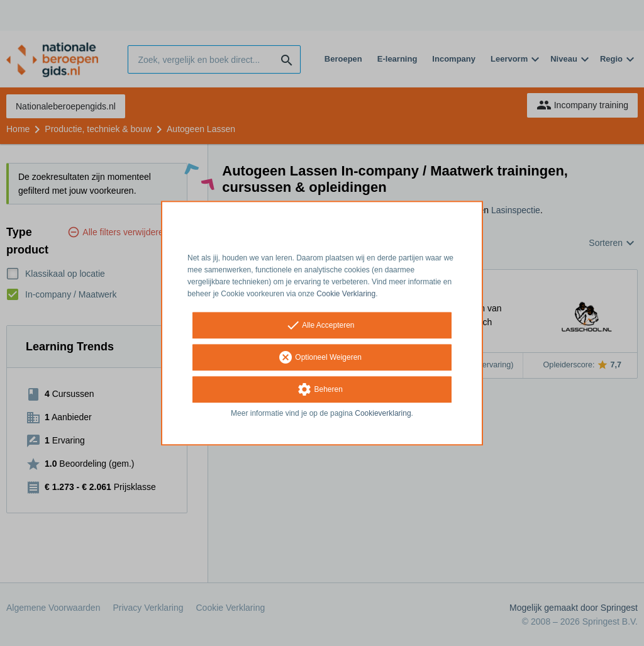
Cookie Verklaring (346, 294)
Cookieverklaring (383, 414)
